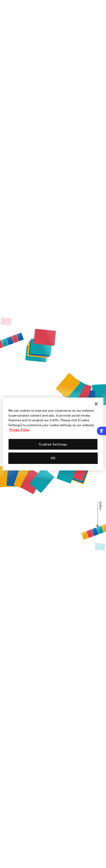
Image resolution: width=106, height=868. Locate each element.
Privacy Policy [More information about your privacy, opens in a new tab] (20, 430)
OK (53, 458)
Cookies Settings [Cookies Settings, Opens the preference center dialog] (53, 444)
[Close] (96, 404)
